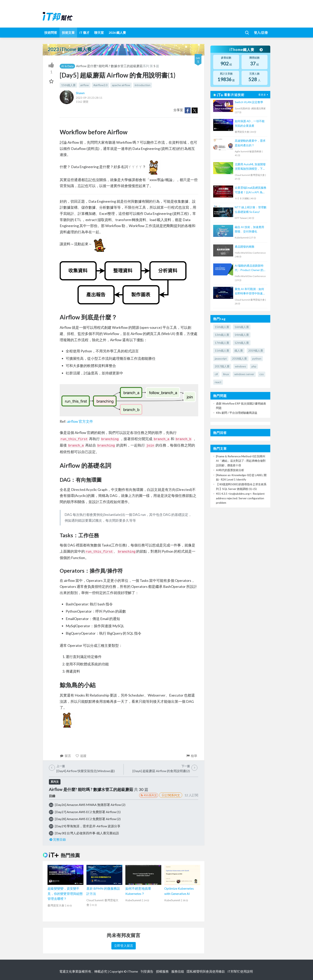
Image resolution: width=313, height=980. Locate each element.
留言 (65, 756)
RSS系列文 (149, 795)
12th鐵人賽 (242, 343)
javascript (221, 358)
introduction (143, 85)
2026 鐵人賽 (117, 32)
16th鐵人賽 (242, 327)
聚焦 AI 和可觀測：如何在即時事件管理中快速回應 (250, 292)
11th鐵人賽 (222, 350)
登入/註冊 (261, 32)
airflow (85, 85)
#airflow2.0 (100, 85)
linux (226, 374)
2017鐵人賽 (222, 366)
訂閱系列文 (171, 795)
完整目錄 (57, 839)
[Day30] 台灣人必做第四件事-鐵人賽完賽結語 (87, 833)
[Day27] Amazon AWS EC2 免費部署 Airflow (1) (88, 812)
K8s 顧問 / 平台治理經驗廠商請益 (237, 413)
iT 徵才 (84, 32)
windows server (244, 374)
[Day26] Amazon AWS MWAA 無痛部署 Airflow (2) (90, 805)
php (254, 366)
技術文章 (68, 32)
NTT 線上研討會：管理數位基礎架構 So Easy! (251, 209)
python (257, 358)
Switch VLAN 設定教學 (249, 102)
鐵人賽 (239, 350)
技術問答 (51, 32)
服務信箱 (178, 971)
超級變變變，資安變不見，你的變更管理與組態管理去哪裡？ (65, 893)
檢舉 (192, 756)
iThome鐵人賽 (246, 50)
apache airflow (121, 85)
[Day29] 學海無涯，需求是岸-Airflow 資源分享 (88, 826)
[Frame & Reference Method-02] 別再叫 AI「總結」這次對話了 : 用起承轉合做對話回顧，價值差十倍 (241, 461)
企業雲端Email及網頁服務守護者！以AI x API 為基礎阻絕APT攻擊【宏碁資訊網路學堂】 (251, 190)
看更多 (264, 95)
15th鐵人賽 (68, 85)
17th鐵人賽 (222, 343)
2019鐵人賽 (256, 350)
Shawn (80, 93)
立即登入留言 (124, 946)
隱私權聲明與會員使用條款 (206, 971)
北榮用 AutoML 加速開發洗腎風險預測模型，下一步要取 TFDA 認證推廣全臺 (250, 167)
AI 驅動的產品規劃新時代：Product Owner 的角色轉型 (250, 268)
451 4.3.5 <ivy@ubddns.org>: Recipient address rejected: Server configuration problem (240, 498)
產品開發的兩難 (245, 247)
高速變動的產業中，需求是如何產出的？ (250, 143)
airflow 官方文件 (80, 421)
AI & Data (67, 66)
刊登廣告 (147, 971)
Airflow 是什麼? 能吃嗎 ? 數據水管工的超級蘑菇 (109, 66)
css (262, 374)
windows (241, 366)
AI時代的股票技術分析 (230, 470)
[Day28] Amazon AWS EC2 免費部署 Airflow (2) (88, 819)
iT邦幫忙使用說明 (240, 971)
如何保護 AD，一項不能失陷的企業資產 (250, 123)
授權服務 (162, 971)
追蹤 (81, 756)
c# (216, 374)
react (218, 382)
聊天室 (99, 32)
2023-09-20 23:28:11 (89, 98)
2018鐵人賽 (240, 358)
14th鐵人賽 (242, 335)
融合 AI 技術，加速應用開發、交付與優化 (249, 229)
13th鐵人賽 (222, 335)
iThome (133, 971)
